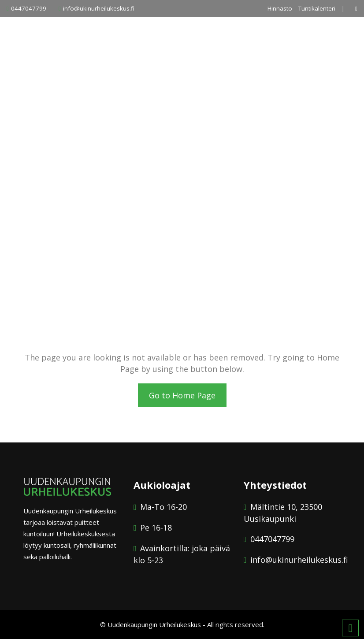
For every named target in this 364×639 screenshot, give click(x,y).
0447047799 (29, 8)
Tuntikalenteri (317, 8)
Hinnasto (280, 8)
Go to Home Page (182, 395)
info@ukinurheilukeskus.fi (99, 8)
